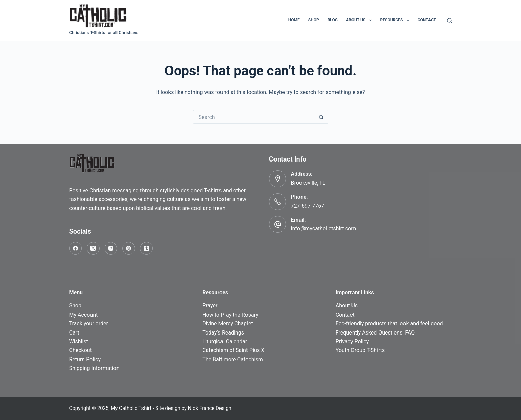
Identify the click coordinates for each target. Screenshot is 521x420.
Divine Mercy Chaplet (227, 324)
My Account (84, 315)
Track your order (89, 324)
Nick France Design (210, 408)
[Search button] (321, 117)
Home (294, 20)
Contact (427, 20)
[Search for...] (254, 117)
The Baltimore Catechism (233, 359)
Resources (396, 20)
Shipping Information (94, 368)
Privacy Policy (352, 341)
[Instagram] (111, 248)
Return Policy (85, 359)
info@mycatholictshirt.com (324, 229)
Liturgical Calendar (225, 341)
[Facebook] (76, 248)
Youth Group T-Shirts (360, 350)
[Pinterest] (129, 248)
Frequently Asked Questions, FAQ (375, 333)
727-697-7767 (308, 206)
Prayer (210, 306)
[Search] (450, 20)
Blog (333, 20)
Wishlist (79, 341)
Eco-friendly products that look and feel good (389, 324)
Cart (74, 333)
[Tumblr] (147, 248)
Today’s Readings (223, 333)
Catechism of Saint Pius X (233, 350)
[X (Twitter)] (93, 248)
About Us (360, 20)
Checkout (81, 350)
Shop (314, 20)
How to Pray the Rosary (230, 315)
